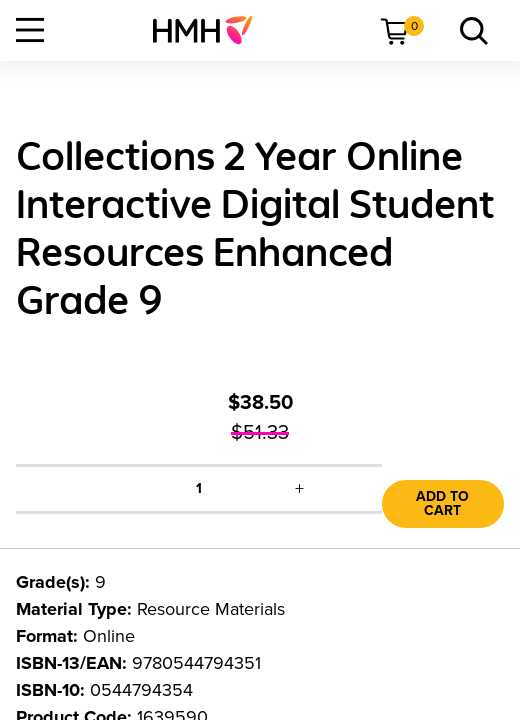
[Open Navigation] (30, 30)
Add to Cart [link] (442, 503)
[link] (210, 30)
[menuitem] (210, 30)
